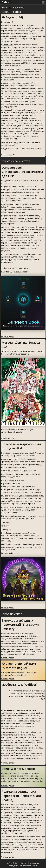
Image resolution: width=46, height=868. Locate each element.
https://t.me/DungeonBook (16, 268)
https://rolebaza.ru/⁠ (10, 553)
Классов (28, 69)
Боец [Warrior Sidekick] (18, 769)
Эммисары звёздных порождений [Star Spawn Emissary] (20, 625)
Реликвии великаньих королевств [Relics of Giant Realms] (21, 796)
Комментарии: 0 (7, 337)
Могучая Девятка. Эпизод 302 (21, 345)
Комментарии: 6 (7, 608)
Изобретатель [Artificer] (20, 684)
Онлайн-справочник (12, 8)
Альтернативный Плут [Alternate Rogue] (19, 666)
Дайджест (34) (12, 17)
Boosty (25, 118)
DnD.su (6, 2)
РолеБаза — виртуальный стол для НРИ (21, 446)
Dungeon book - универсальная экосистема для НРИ (22, 172)
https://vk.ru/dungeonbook (16, 272)
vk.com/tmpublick (15, 432)
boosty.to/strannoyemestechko (15, 354)
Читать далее (8, 658)
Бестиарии (8, 45)
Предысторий (8, 79)
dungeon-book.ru (26, 257)
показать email (31, 866)
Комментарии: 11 (8, 155)
